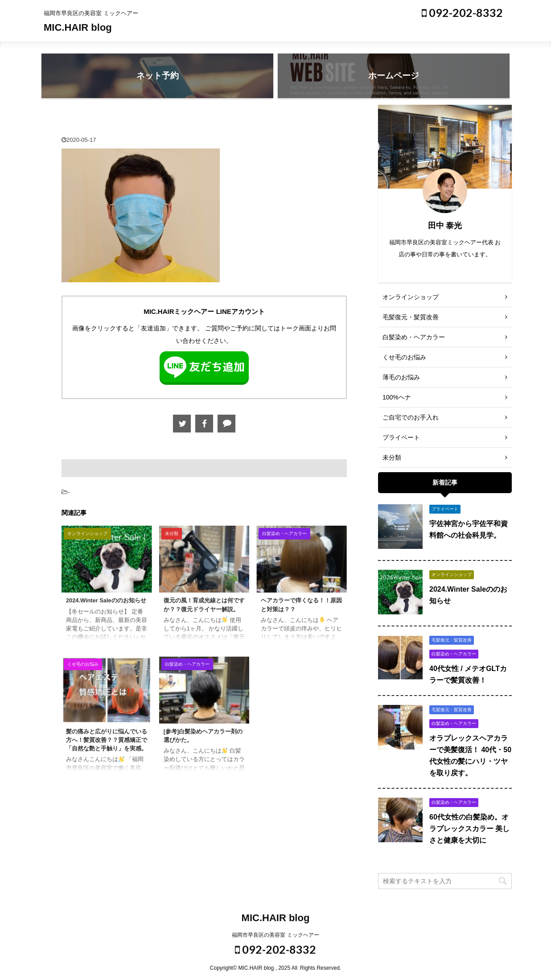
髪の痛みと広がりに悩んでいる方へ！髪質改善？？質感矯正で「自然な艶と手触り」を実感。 (107, 740)
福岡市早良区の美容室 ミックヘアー (275, 935)
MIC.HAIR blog (78, 27)
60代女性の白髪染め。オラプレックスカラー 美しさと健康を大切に (469, 829)
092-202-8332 (462, 12)
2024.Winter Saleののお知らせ (106, 600)
